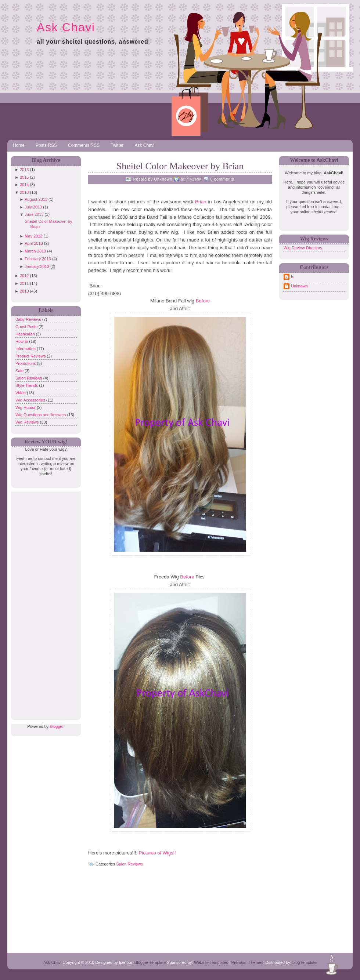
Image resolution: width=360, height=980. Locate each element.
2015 (24, 177)
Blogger (56, 726)
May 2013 (33, 236)
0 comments (222, 179)
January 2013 (37, 266)
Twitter (117, 145)
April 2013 (34, 243)
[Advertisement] (44, 602)
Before (203, 301)
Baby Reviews (29, 319)
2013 (24, 192)
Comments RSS (84, 145)
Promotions (26, 363)
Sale (20, 371)
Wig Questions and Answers (41, 415)
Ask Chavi (66, 27)
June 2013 (34, 214)
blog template (305, 962)
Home (19, 145)
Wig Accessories (31, 400)
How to (22, 341)
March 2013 (35, 251)
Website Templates (211, 962)
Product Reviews (31, 356)
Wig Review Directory (303, 248)
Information (26, 349)
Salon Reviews (29, 378)
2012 (24, 276)
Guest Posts (27, 327)
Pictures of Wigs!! (157, 853)
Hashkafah (26, 334)
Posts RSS (46, 145)
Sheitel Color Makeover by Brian (180, 166)
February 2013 (38, 259)
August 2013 (36, 199)
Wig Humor (26, 407)
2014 (24, 185)
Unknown (299, 286)
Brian (201, 202)
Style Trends (27, 385)
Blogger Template (150, 962)
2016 (24, 170)
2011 (24, 283)
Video (21, 393)
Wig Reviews (28, 422)
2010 (24, 291)
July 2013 (33, 207)
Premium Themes (247, 962)
